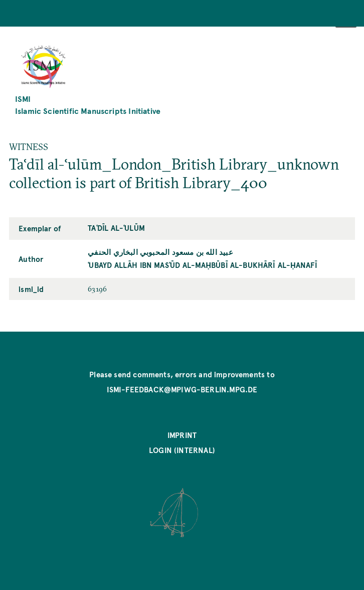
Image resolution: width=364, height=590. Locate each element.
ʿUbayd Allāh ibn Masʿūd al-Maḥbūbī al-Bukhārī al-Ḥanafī (202, 265)
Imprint (182, 435)
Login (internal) (182, 450)
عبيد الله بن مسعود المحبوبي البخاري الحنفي (160, 252)
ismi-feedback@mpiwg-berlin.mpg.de (182, 389)
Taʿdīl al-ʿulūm (116, 228)
